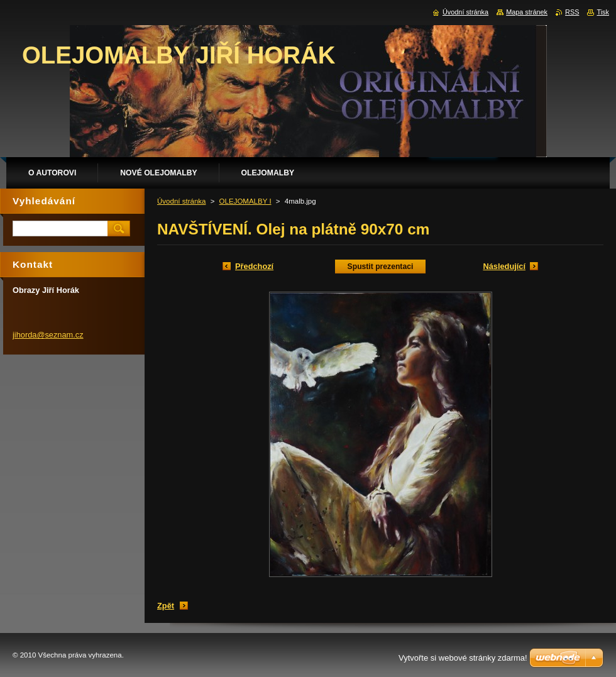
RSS (572, 12)
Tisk (603, 12)
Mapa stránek (527, 12)
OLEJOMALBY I (245, 201)
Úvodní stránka (181, 201)
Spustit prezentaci (381, 267)
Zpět (166, 606)
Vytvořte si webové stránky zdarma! (463, 658)
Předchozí (254, 266)
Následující (504, 266)
